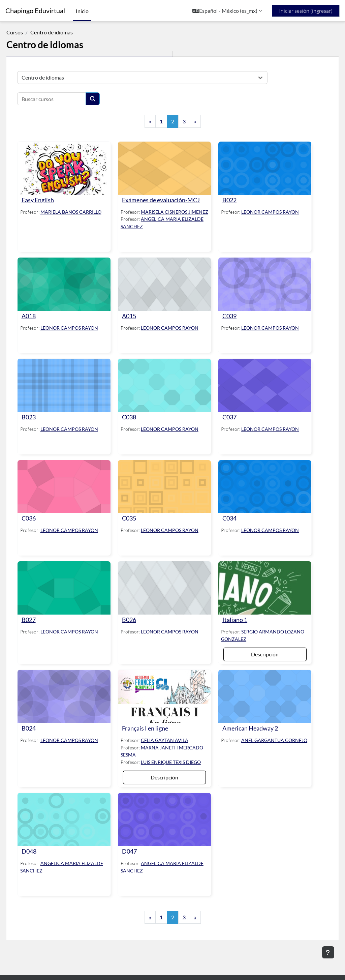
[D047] (164, 811)
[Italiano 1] (257, 582)
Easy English (50, 195)
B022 (225, 195)
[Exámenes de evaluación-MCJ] (164, 166)
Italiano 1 (231, 611)
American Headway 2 (246, 715)
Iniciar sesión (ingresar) (306, 11)
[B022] (257, 166)
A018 (41, 322)
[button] (227, 11)
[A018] (72, 292)
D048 (41, 841)
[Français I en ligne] (164, 685)
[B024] (72, 685)
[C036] (72, 485)
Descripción (256, 645)
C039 (225, 322)
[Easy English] (72, 166)
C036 (41, 515)
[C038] (164, 389)
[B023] (72, 389)
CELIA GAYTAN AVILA (169, 727)
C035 (133, 515)
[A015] (164, 292)
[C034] (257, 485)
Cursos (27, 32)
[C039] (257, 292)
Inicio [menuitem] (82, 11)
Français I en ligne (149, 715)
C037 (225, 418)
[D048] (72, 811)
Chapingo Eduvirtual (35, 11)
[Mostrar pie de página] (328, 952)
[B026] (164, 582)
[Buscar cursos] (64, 99)
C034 (225, 515)
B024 (41, 715)
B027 (41, 611)
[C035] (164, 485)
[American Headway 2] (257, 685)
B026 (133, 611)
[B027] (72, 582)
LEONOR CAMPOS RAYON (266, 207)
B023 (41, 418)
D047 (133, 841)
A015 (133, 322)
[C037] (257, 389)
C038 (133, 418)
